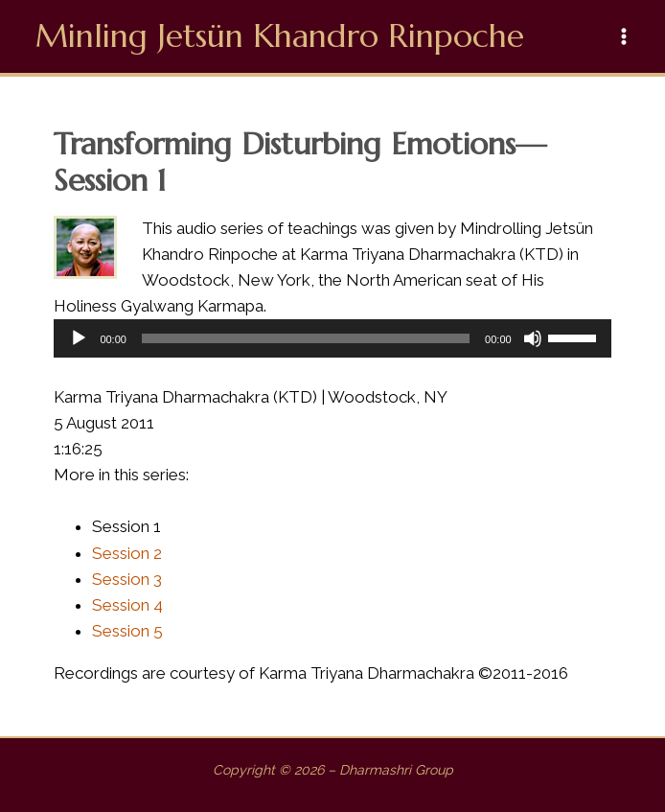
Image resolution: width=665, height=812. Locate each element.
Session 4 (127, 605)
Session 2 (127, 553)
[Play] (79, 338)
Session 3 (127, 579)
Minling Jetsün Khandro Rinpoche (280, 36)
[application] (332, 338)
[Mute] (533, 338)
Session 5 (127, 631)
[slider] (306, 338)
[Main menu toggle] (625, 36)
